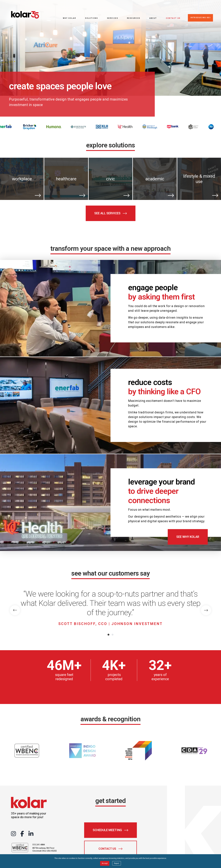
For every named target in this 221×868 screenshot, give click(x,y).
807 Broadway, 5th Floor (43, 848)
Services (112, 18)
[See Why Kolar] (188, 537)
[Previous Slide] (15, 610)
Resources (134, 18)
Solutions (91, 18)
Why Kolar (69, 18)
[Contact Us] (111, 849)
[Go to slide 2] (113, 635)
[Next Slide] (206, 610)
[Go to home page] (25, 15)
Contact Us (173, 18)
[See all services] (111, 213)
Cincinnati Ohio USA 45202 (45, 851)
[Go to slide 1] (108, 635)
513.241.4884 (39, 845)
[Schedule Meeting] (111, 830)
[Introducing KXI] (200, 18)
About (153, 18)
